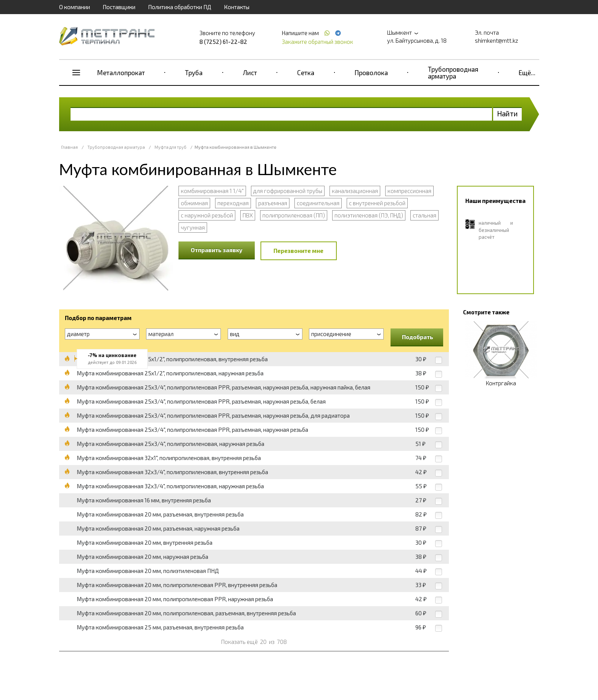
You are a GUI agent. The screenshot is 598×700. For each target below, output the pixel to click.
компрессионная (409, 191)
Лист (250, 72)
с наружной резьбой (207, 215)
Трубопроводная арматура (453, 72)
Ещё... (527, 72)
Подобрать (418, 337)
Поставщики (119, 7)
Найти (507, 113)
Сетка (306, 72)
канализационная (355, 191)
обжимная (194, 203)
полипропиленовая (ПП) (294, 215)
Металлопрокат (121, 72)
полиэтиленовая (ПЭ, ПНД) (369, 215)
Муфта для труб (170, 147)
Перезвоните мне (298, 251)
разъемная (273, 203)
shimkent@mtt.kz (497, 40)
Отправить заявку (217, 250)
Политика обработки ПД (180, 7)
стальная (424, 215)
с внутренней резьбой (377, 203)
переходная (233, 203)
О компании (75, 7)
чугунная (193, 227)
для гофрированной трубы (288, 191)
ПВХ (248, 215)
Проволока (371, 72)
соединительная (318, 203)
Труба (194, 72)
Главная (69, 147)
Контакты (237, 7)
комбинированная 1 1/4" (212, 191)
